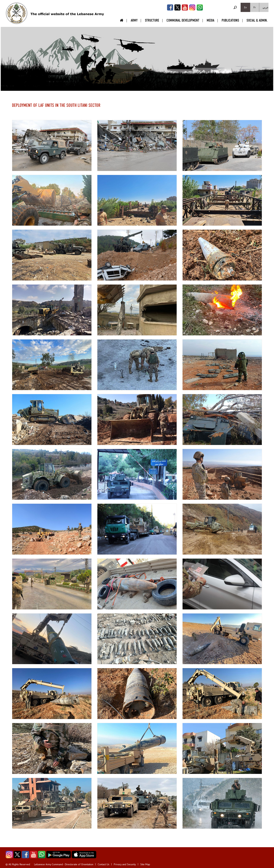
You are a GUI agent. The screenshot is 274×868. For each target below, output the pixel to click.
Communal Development (183, 20)
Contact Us (104, 864)
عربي (266, 7)
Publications (230, 20)
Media (210, 20)
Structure (152, 20)
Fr (255, 7)
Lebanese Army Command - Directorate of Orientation (64, 864)
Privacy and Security (125, 864)
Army (134, 20)
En (245, 7)
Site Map (145, 864)
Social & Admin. (257, 20)
